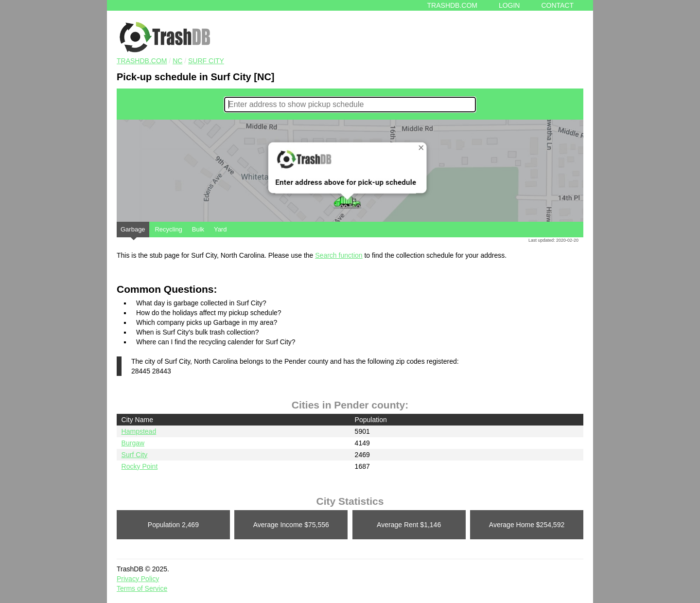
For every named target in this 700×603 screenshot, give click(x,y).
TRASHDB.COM (142, 61)
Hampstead (139, 431)
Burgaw (133, 443)
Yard (220, 229)
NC (177, 61)
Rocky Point (140, 466)
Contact (557, 5)
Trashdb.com (452, 5)
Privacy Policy (138, 579)
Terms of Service (142, 588)
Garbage (133, 231)
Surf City (206, 61)
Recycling (168, 229)
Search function (339, 255)
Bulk (198, 229)
